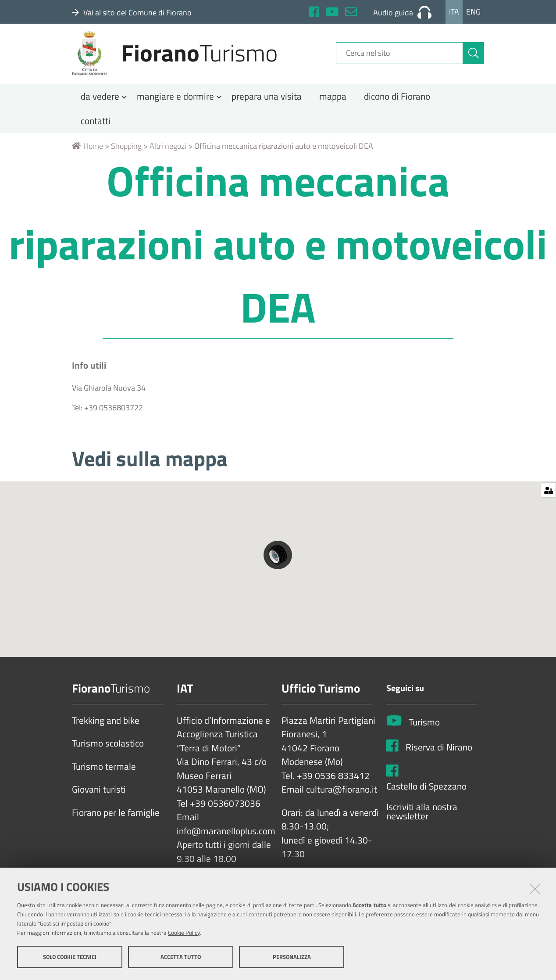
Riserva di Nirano (439, 756)
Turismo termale (104, 775)
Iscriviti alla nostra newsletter (422, 820)
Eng (473, 12)
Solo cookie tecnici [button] (70, 957)
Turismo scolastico (108, 752)
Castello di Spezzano (426, 795)
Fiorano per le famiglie (116, 821)
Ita (454, 12)
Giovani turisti (99, 798)
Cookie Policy (184, 933)
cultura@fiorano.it (342, 798)
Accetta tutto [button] (181, 957)
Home (87, 155)
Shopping (126, 155)
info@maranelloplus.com (226, 840)
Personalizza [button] (292, 957)
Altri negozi (168, 155)
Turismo (424, 731)
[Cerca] (474, 58)
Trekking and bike (106, 729)
